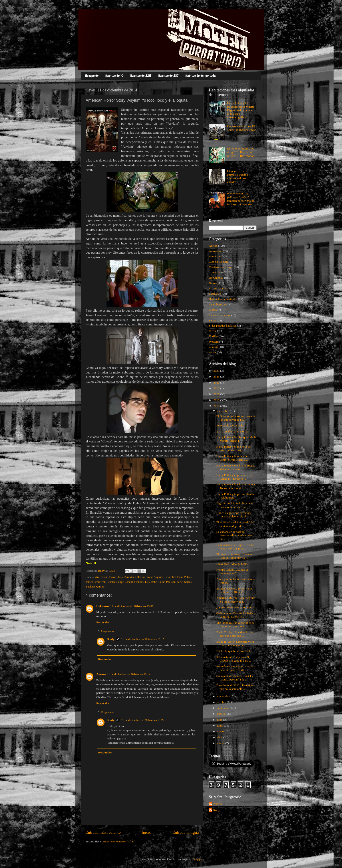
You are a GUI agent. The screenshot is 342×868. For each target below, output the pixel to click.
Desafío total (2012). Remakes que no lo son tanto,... (235, 687)
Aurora (101, 674)
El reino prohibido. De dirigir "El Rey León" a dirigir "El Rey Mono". (241, 152)
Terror (213, 331)
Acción (213, 246)
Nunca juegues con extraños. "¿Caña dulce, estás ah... (234, 515)
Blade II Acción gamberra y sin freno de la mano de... (235, 643)
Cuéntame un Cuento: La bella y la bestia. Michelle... (236, 615)
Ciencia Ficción (218, 262)
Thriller (213, 336)
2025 (217, 371)
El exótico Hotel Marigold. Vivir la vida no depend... (236, 524)
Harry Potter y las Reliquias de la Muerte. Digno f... (236, 439)
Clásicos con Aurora (221, 267)
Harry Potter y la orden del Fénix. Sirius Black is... (232, 458)
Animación (215, 251)
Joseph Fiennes (134, 582)
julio (220, 720)
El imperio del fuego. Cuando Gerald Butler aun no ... (234, 556)
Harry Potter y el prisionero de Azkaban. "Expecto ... (235, 477)
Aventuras (215, 256)
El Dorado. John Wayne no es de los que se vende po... (236, 418)
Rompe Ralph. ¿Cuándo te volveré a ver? (232, 571)
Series (188, 582)
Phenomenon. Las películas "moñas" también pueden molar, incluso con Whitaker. (241, 199)
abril (220, 737)
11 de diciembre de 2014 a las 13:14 (129, 674)
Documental (216, 278)
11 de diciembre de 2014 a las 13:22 (143, 720)
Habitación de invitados (201, 76)
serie (180, 582)
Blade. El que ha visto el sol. (233, 651)
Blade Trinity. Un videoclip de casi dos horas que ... (235, 634)
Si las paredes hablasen (223, 326)
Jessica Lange (116, 582)
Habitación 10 (114, 76)
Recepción (92, 76)
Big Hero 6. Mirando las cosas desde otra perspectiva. (235, 505)
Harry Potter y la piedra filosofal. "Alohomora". (236, 496)
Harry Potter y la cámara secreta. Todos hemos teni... (236, 486)
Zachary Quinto (95, 586)
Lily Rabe (151, 582)
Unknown (103, 606)
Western (214, 342)
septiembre (224, 708)
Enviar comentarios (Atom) (119, 841)
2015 (217, 400)
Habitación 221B (141, 76)
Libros (213, 310)
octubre (222, 702)
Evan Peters (184, 577)
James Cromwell (96, 582)
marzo (221, 743)
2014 (217, 406)
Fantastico (215, 294)
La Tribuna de (217, 304)
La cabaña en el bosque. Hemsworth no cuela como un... (234, 535)
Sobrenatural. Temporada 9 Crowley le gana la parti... (234, 659)
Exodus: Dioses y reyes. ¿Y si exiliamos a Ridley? (234, 590)
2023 (217, 376)
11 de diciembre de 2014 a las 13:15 (143, 639)
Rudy (111, 639)
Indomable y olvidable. (230, 425)
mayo (221, 731)
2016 (217, 394)
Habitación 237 (168, 76)
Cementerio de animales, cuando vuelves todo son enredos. (237, 176)
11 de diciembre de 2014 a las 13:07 (132, 606)
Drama (213, 283)
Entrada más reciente (103, 832)
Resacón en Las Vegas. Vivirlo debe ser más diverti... (235, 668)
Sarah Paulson (167, 582)
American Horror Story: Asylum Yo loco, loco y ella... (236, 600)
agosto (221, 714)
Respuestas (108, 631)
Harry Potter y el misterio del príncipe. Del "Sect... (234, 448)
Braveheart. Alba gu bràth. (232, 564)
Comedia (214, 272)
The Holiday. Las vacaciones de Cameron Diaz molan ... (235, 625)
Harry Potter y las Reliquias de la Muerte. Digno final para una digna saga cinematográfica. (241, 110)
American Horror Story (109, 577)
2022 (217, 383)
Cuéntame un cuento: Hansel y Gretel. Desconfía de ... (235, 678)
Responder (103, 622)
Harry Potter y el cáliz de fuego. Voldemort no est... (236, 467)
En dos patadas (218, 288)
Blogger (197, 859)
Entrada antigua (186, 832)
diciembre (223, 411)
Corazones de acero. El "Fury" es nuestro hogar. (242, 128)
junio (220, 726)
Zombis (213, 347)
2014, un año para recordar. (233, 431)
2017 (217, 388)
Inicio (147, 832)
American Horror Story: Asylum (144, 577)
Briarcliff (170, 577)
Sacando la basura (220, 315)
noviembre (224, 696)
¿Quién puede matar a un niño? (235, 607)
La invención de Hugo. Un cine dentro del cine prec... (235, 547)
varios (212, 352)
